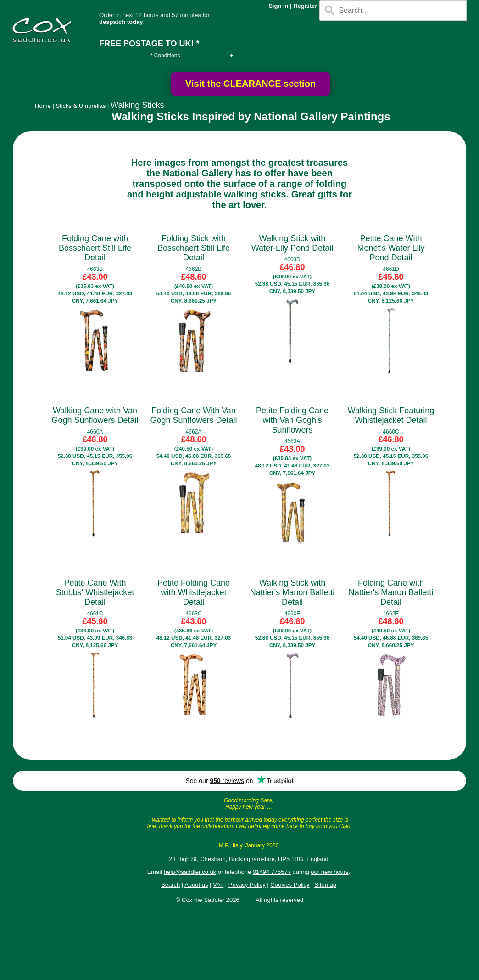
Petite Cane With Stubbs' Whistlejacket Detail (95, 592)
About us (196, 885)
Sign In (278, 6)
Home (43, 106)
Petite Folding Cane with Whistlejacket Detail (194, 592)
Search (170, 885)
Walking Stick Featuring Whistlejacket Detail (391, 415)
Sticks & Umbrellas (81, 106)
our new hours (329, 872)
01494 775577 (272, 872)
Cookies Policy (290, 885)
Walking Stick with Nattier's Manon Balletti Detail (292, 592)
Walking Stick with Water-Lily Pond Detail (292, 243)
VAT (218, 885)
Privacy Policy (247, 885)
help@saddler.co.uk (190, 872)
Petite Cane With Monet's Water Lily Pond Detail (391, 248)
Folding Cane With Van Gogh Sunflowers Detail (193, 415)
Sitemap (325, 885)
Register (305, 6)
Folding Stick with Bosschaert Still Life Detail (194, 248)
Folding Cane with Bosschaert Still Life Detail (95, 248)
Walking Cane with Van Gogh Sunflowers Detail (95, 415)
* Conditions (165, 56)
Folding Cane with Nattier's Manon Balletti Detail (391, 592)
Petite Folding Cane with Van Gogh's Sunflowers (292, 420)
